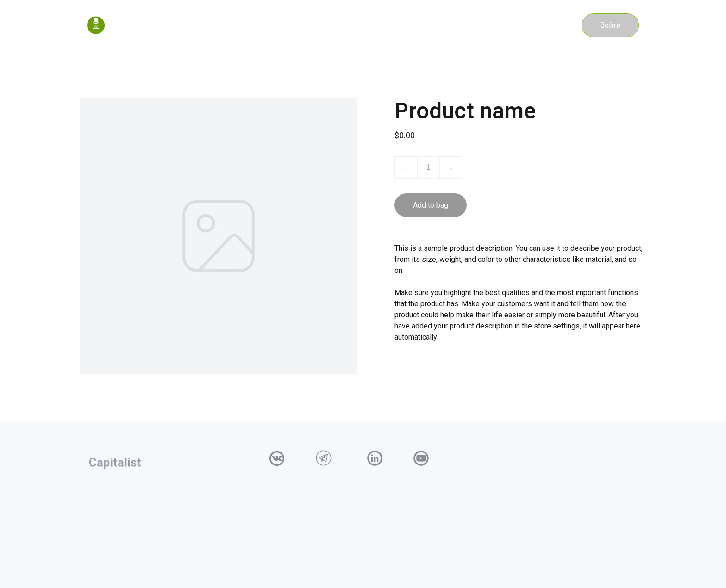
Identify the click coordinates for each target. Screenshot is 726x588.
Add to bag (431, 205)
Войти (610, 25)
